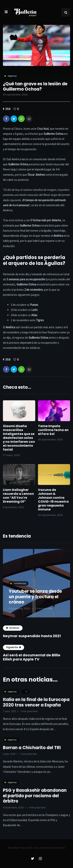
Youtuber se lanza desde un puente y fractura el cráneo (35, 597)
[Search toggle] (66, 12)
